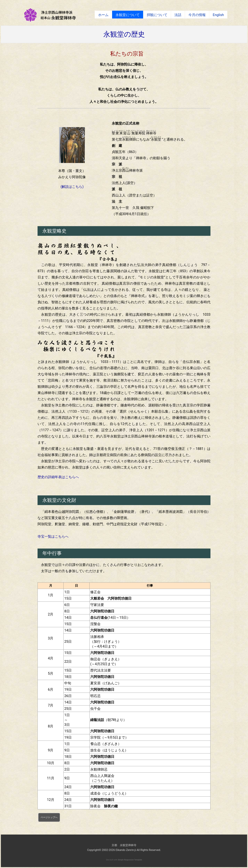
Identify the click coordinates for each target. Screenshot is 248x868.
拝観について (157, 15)
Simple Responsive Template (130, 860)
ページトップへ (49, 817)
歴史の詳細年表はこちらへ (58, 477)
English (218, 15)
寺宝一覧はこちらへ (53, 536)
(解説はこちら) (72, 187)
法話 (178, 15)
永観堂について (128, 15)
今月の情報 (197, 15)
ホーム (103, 15)
